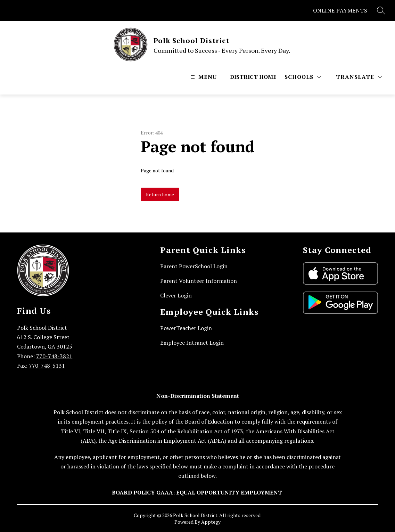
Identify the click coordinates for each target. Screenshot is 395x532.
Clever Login (176, 295)
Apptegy (211, 522)
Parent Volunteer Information (199, 281)
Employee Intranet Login (192, 343)
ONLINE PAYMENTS (340, 10)
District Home (253, 77)
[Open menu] (203, 77)
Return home (160, 194)
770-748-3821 (54, 356)
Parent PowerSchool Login (194, 266)
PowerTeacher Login (186, 328)
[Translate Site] (359, 77)
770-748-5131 (47, 366)
